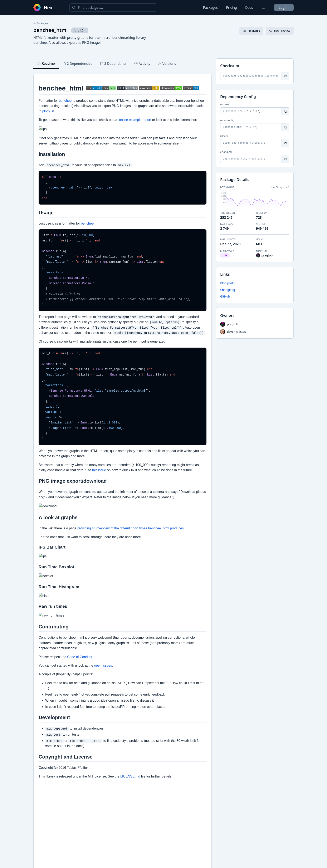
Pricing (231, 8)
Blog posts (227, 283)
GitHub (225, 296)
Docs (249, 8)
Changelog (228, 290)
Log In (284, 8)
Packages (210, 8)
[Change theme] (263, 8)
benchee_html (51, 30)
